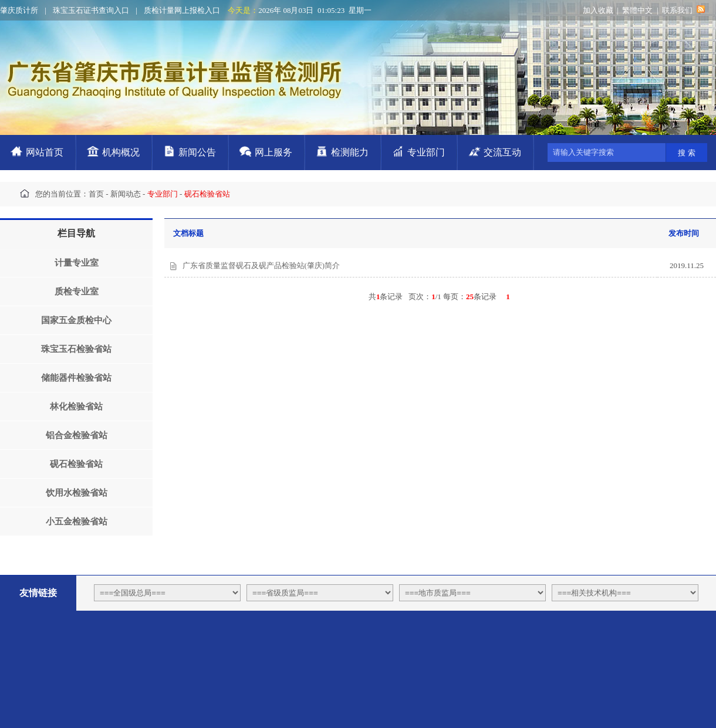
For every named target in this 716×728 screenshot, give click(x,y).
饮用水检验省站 (77, 493)
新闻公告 (197, 152)
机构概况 (121, 152)
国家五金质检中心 (76, 320)
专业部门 (426, 152)
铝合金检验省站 (77, 435)
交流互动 (502, 152)
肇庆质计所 (19, 10)
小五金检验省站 (77, 522)
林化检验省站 (76, 407)
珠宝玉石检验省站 (76, 349)
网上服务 (273, 152)
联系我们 (677, 10)
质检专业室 (77, 292)
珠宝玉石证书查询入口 (91, 10)
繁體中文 (637, 10)
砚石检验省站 (76, 464)
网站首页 (45, 152)
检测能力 (350, 152)
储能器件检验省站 (76, 378)
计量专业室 (77, 263)
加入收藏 (598, 10)
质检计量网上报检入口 (182, 10)
